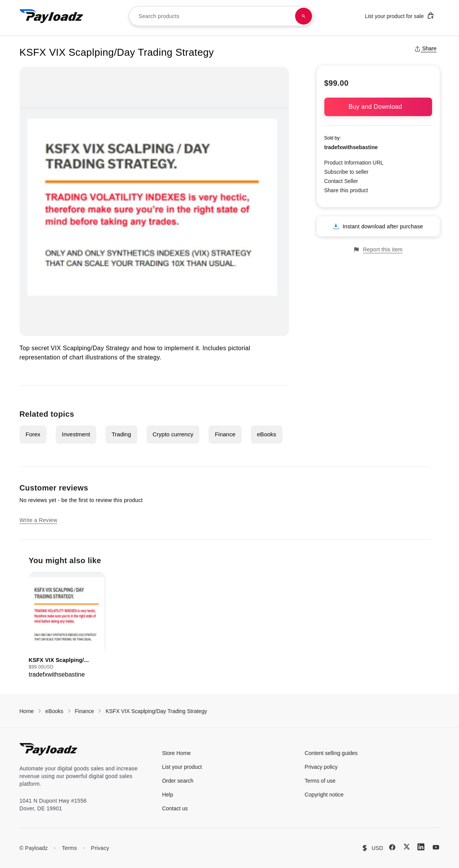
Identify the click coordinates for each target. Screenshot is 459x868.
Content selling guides (331, 753)
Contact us (175, 808)
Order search (178, 781)
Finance (225, 434)
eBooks (267, 434)
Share (425, 48)
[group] (67, 626)
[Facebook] (392, 847)
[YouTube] (436, 847)
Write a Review (38, 520)
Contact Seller (341, 181)
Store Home (176, 753)
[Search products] (304, 16)
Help (168, 795)
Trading (121, 434)
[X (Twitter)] (407, 847)
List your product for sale (399, 16)
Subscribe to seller (346, 172)
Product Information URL (354, 163)
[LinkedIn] (421, 847)
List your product (182, 767)
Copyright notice (324, 795)
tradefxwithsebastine (351, 147)
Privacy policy (321, 767)
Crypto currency (173, 434)
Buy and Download (378, 107)
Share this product (346, 190)
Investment (76, 434)
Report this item (378, 250)
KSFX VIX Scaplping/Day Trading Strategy (156, 711)
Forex (33, 434)
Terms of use (320, 781)
